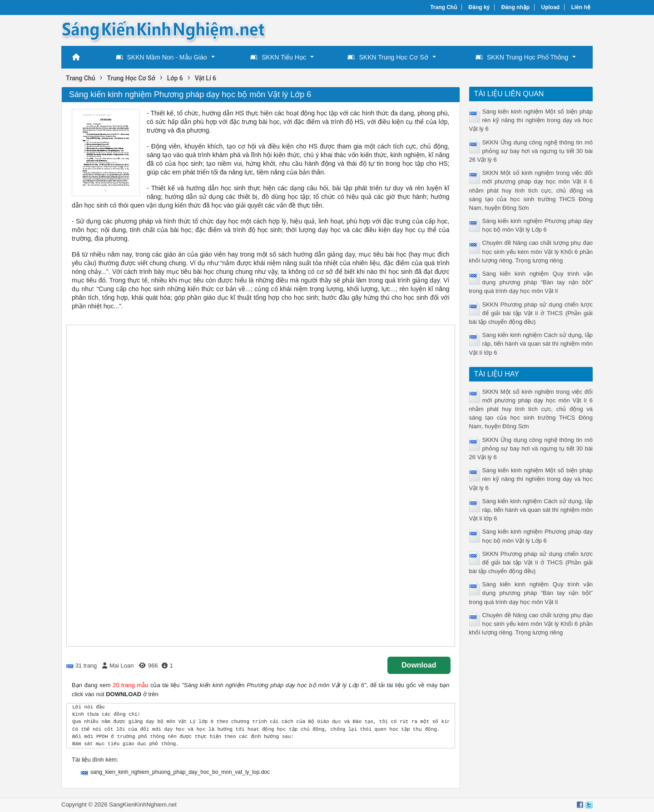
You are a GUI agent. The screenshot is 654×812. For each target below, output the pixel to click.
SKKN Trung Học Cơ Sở (388, 57)
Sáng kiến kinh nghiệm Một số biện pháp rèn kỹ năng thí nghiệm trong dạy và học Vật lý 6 (531, 120)
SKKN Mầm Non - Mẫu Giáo (161, 57)
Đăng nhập (515, 7)
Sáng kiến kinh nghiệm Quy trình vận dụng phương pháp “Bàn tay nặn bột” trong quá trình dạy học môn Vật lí (531, 282)
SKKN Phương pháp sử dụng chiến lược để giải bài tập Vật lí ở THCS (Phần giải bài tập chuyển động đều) (531, 313)
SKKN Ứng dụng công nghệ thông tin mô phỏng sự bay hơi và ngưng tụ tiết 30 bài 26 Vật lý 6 (531, 151)
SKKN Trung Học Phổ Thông (522, 57)
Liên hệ (581, 7)
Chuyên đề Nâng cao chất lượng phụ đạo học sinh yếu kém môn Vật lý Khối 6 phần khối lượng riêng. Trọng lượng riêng (531, 251)
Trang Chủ (443, 7)
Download (419, 665)
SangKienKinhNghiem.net (143, 805)
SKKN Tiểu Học (278, 57)
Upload (551, 7)
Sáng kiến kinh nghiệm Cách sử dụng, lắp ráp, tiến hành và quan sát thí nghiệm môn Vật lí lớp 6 (531, 344)
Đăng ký (479, 7)
